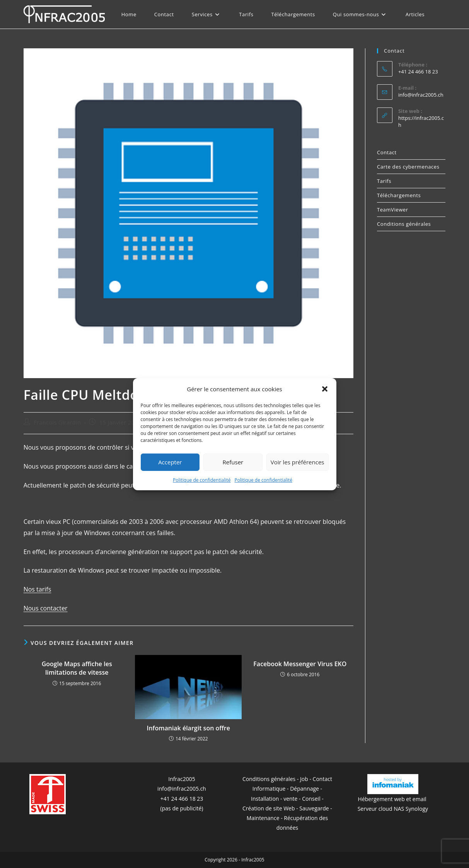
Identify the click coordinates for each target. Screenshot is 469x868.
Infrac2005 (182, 779)
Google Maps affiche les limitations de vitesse (77, 668)
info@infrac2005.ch (421, 95)
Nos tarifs (38, 589)
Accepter (170, 462)
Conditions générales (404, 224)
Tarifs (384, 181)
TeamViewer (393, 210)
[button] (325, 389)
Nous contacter (46, 608)
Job (304, 779)
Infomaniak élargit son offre (188, 728)
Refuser (233, 462)
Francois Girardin (57, 422)
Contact (387, 152)
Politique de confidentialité (202, 480)
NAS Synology (411, 809)
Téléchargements (399, 195)
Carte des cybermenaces (408, 167)
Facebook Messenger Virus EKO (300, 664)
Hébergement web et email (393, 799)
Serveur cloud (375, 809)
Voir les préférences (298, 462)
